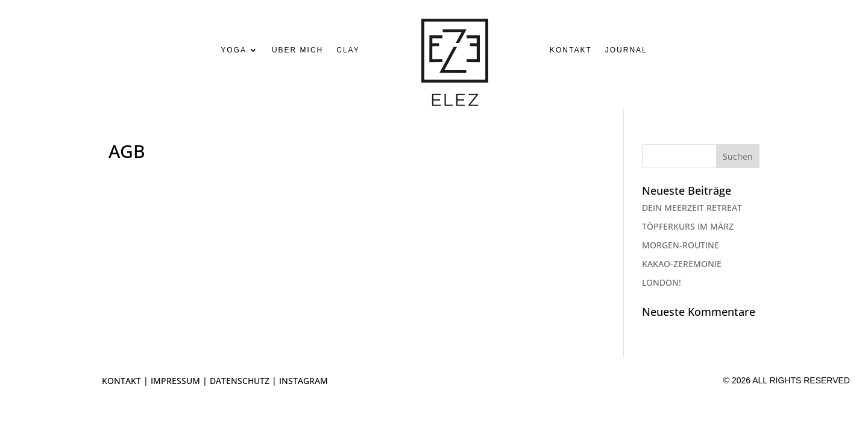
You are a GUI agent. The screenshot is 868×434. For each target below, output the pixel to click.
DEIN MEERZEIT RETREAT (692, 208)
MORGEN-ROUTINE (681, 245)
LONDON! (662, 282)
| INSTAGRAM (299, 381)
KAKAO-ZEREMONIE (682, 264)
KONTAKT (121, 381)
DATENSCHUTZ (240, 381)
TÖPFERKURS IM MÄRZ (688, 226)
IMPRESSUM (175, 381)
